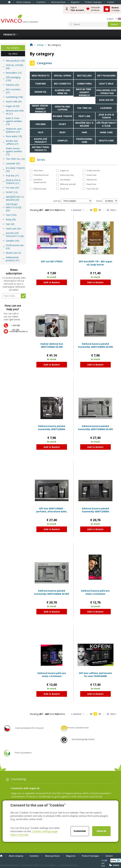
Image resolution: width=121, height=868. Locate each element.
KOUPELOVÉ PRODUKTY (41, 140)
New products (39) (15, 61)
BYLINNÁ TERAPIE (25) (15, 170)
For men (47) (12, 188)
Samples (63, 140)
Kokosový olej (67, 175)
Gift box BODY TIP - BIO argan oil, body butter (95, 263)
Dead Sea (91, 184)
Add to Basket (52, 282)
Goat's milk (106, 84)
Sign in (77, 9)
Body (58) (11, 219)
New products (41, 76)
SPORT (62, 124)
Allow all (101, 831)
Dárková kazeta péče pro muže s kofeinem (95, 592)
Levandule (65, 180)
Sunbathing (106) (14, 97)
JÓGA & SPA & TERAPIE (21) (13, 182)
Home (9, 2)
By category (13, 48)
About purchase (58, 2)
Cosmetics (41, 2)
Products (9, 35)
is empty (115, 9)
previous (77, 210)
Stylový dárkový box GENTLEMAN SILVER (52, 345)
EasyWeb (14, 865)
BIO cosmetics (63, 84)
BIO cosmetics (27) (13, 91)
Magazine (75, 2)
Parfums (41, 84)
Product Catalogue (93, 2)
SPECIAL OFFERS (63, 76)
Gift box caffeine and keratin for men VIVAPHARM (95, 675)
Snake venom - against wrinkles (41, 109)
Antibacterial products (41, 149)
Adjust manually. (20, 835)
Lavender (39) (13, 163)
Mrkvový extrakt (68, 184)
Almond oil (92, 180)
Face (41, 132)
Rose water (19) (14, 136)
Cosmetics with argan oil (25, 788)
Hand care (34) (13, 229)
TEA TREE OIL (84, 108)
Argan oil (41, 92)
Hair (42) (10, 224)
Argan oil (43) (13, 106)
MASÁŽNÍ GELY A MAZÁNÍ (84, 124)
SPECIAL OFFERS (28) (15, 67)
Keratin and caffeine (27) (12, 142)
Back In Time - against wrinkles (84, 92)
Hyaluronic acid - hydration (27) (14, 130)
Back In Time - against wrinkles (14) (14, 121)
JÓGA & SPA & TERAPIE (106, 116)
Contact (111, 2)
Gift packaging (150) (13, 79)
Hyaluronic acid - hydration (106, 92)
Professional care (84, 140)
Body (63, 132)
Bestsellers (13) (14, 73)
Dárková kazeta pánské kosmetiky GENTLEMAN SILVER (95, 345)
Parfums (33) (12, 85)
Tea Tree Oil (92, 189)
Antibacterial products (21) (13, 259)
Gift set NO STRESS (52, 261)
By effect (13, 54)
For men (41, 124)
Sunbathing (84, 84)
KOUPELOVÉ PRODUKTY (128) (15, 235)
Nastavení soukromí (69, 865)
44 (108, 210)
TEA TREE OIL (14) (15, 159)
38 (91, 210)
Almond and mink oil (63, 92)
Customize (80, 831)
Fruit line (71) (12, 176)
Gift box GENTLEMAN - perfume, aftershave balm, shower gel (52, 512)
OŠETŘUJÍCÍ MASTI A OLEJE (106, 124)
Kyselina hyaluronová (40, 181)
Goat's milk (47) (14, 102)
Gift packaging (106, 76)
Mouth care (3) (13, 253)
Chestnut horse (41, 175)
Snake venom (93, 170)
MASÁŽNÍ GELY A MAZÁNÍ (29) (15, 198)
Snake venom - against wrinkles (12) (14, 151)
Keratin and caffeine (63, 108)
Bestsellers (84, 76)
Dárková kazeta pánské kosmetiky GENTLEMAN (52, 428)
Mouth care (106, 140)
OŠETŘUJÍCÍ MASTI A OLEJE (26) (14, 207)
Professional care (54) (15, 247)
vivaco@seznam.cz (19, 331)
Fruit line (84, 116)
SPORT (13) (12, 192)
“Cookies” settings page (44, 831)
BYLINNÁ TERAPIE (62, 116)
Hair (84, 132)
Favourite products (95, 9)
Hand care (106, 132)
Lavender (106, 108)
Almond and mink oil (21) (15, 112)
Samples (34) (12, 241)
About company (24, 2)
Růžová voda (40, 189)
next (112, 210)
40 (100, 210)
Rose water (106, 100)
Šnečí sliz (65, 189)
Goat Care (92, 175)
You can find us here (103, 860)
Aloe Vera (38, 170)
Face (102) (11, 215)
